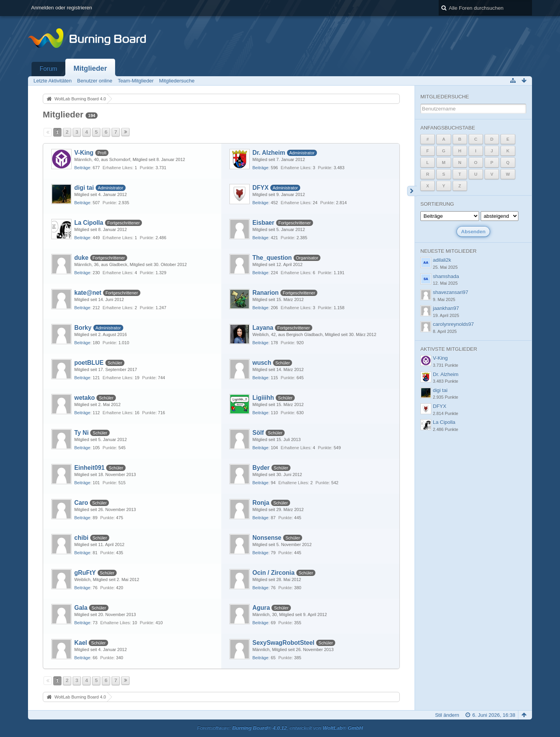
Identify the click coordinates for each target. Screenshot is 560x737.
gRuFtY (85, 573)
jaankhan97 (446, 308)
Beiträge (82, 168)
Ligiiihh (263, 398)
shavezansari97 (451, 292)
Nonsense (267, 538)
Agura (261, 608)
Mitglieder (90, 68)
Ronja (261, 503)
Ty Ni (81, 433)
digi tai (84, 188)
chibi (81, 538)
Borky (83, 328)
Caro (81, 503)
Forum (48, 69)
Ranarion (266, 293)
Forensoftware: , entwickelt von (280, 728)
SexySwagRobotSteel (283, 643)
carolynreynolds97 (453, 324)
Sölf (258, 433)
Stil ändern (447, 715)
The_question (272, 258)
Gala (81, 608)
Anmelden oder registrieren (62, 8)
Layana (263, 328)
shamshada (446, 276)
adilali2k (442, 260)
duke (81, 258)
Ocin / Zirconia (273, 573)
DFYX (261, 188)
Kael (81, 643)
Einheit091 (89, 468)
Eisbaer (263, 223)
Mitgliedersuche (445, 97)
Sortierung (437, 204)
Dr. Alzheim (269, 153)
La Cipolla (89, 223)
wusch (262, 363)
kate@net (88, 293)
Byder (261, 468)
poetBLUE (89, 363)
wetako (85, 398)
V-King (84, 153)
